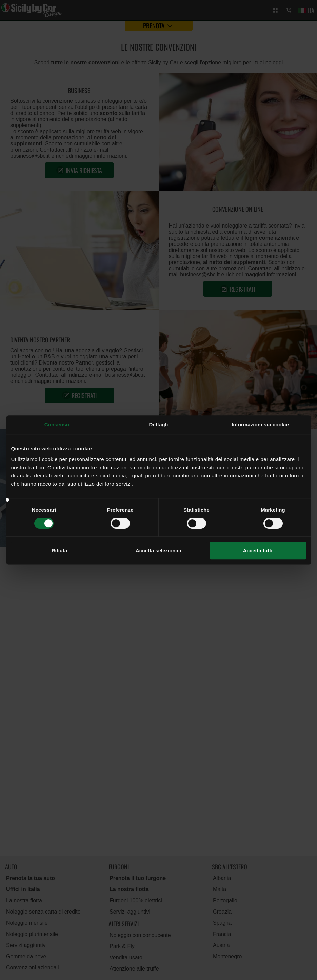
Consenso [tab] (57, 424)
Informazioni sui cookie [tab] (260, 424)
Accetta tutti (258, 551)
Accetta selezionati (158, 551)
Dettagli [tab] (159, 424)
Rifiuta (60, 551)
